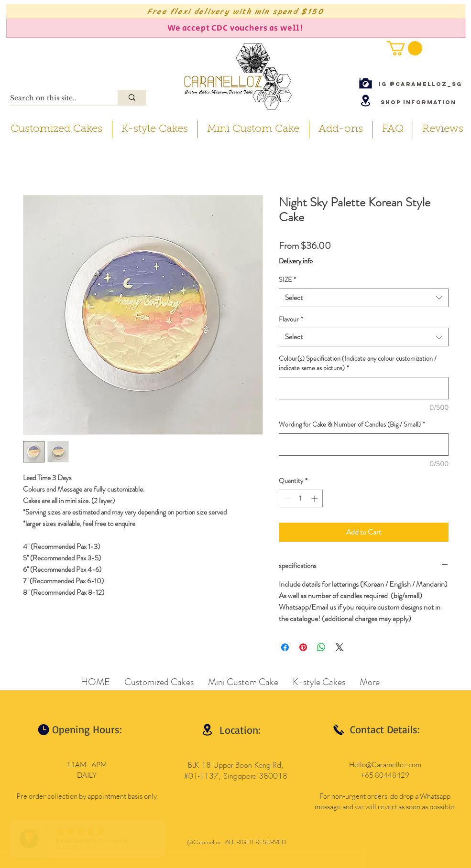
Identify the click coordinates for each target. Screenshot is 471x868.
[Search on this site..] (54, 98)
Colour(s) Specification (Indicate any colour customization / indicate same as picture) (358, 363)
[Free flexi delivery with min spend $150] (236, 11)
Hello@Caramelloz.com (385, 765)
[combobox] (364, 298)
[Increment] (315, 498)
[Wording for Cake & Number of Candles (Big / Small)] (364, 445)
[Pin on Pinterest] (303, 647)
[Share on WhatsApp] (321, 647)
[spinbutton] (301, 498)
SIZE (287, 280)
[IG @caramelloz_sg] (420, 84)
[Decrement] (286, 498)
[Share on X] (340, 647)
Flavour (291, 319)
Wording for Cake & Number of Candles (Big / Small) (352, 424)
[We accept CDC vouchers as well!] (236, 28)
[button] (405, 48)
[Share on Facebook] (285, 647)
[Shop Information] (418, 102)
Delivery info (296, 261)
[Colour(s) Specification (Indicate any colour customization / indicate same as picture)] (364, 388)
